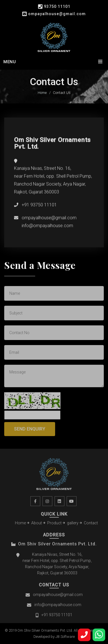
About (37, 524)
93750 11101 (57, 6)
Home (42, 93)
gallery (73, 524)
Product (54, 524)
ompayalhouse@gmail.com (57, 14)
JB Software (65, 637)
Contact (91, 524)
